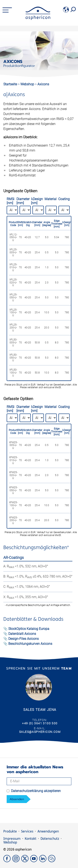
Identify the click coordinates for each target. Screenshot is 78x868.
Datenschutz (50, 839)
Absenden (17, 799)
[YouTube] (35, 861)
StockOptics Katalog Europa (29, 629)
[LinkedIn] (44, 861)
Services (27, 831)
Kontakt (31, 839)
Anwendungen (48, 831)
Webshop (28, 84)
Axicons (43, 84)
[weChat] (52, 861)
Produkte (10, 831)
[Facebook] (8, 861)
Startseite (10, 84)
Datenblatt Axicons (22, 634)
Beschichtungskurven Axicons (30, 644)
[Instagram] (17, 861)
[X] (26, 861)
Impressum (12, 839)
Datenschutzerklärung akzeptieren (36, 791)
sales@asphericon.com (40, 732)
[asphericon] (38, 19)
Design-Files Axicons (24, 639)
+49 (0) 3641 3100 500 (40, 723)
